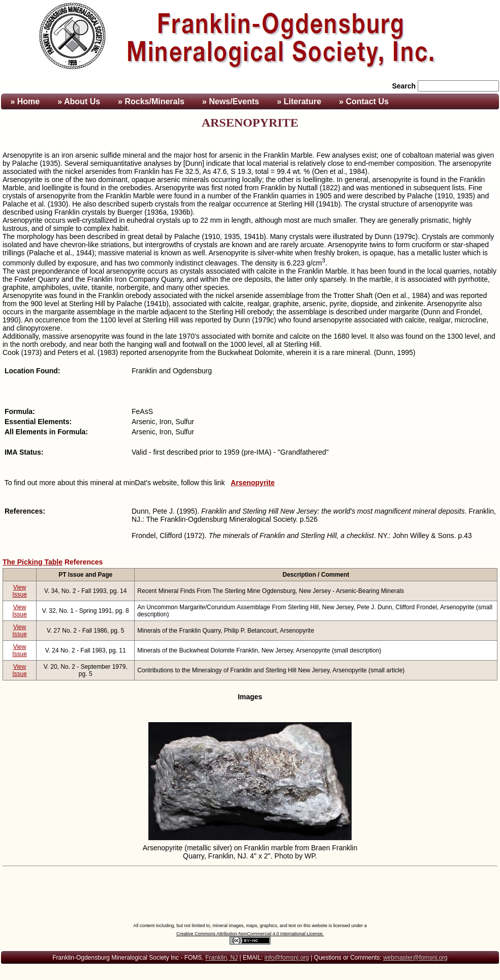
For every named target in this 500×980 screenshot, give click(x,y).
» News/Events (231, 101)
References (84, 562)
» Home (24, 101)
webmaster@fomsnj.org (415, 958)
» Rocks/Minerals (151, 101)
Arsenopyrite (253, 483)
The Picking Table (33, 562)
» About (79, 101)
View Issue (20, 591)
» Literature (299, 101)
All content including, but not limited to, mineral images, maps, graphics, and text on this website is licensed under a (250, 926)
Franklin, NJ (222, 958)
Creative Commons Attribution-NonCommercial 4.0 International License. (250, 934)
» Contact (364, 101)
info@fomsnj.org (287, 958)
